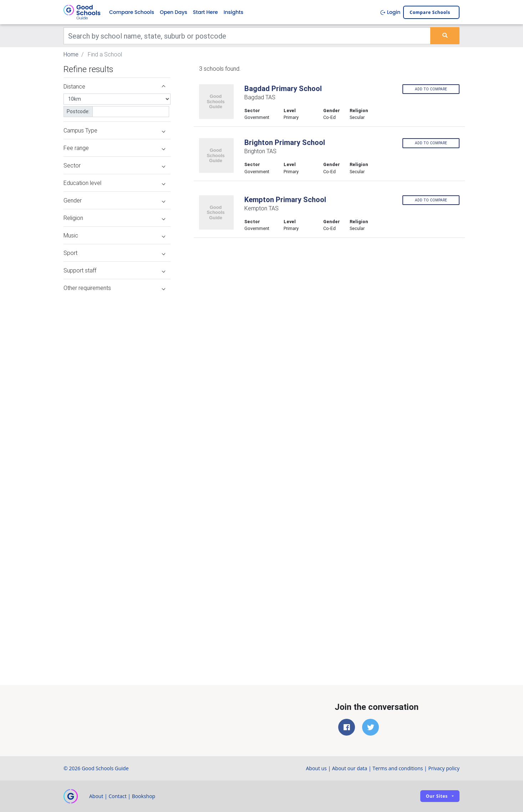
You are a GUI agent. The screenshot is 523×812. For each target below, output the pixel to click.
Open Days (174, 12)
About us (316, 768)
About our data (350, 768)
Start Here (205, 12)
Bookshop (144, 796)
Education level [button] (114, 183)
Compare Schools (132, 12)
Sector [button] (114, 165)
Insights (233, 12)
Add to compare (431, 89)
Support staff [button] (114, 270)
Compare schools (430, 12)
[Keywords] (247, 36)
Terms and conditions (398, 768)
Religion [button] (114, 218)
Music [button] (114, 235)
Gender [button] (114, 200)
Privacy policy (444, 768)
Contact (117, 796)
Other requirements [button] (114, 288)
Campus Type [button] (114, 130)
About (96, 796)
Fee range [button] (114, 148)
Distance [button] (114, 86)
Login (390, 12)
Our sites (437, 796)
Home (71, 54)
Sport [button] (114, 253)
